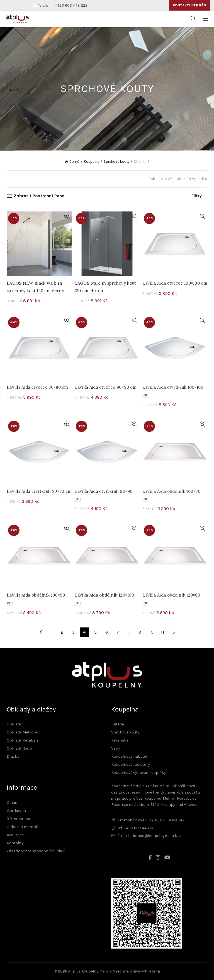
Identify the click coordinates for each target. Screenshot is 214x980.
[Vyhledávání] (193, 19)
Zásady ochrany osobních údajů (36, 851)
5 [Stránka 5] (95, 632)
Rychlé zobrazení (67, 216)
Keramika (120, 740)
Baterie (118, 724)
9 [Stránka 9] (140, 632)
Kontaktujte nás (189, 5)
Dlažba (13, 756)
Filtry (197, 196)
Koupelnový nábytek (130, 756)
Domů (74, 162)
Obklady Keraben (22, 740)
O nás (12, 803)
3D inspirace (18, 819)
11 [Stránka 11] (162, 632)
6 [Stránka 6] (107, 632)
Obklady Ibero (19, 748)
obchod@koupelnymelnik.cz (156, 836)
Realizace (15, 835)
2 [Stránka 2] (62, 632)
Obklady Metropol (23, 732)
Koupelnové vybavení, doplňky (138, 773)
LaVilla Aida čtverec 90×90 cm (105, 387)
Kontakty (15, 843)
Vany (116, 748)
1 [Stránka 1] (51, 632)
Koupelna (92, 162)
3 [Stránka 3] (73, 632)
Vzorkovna (16, 811)
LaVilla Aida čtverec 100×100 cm (175, 283)
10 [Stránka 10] (151, 632)
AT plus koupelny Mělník (90, 971)
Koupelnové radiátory (131, 764)
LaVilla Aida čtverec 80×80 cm (37, 387)
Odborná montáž (22, 827)
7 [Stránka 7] (118, 632)
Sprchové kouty (116, 162)
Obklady (14, 724)
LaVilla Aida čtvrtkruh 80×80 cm (39, 491)
